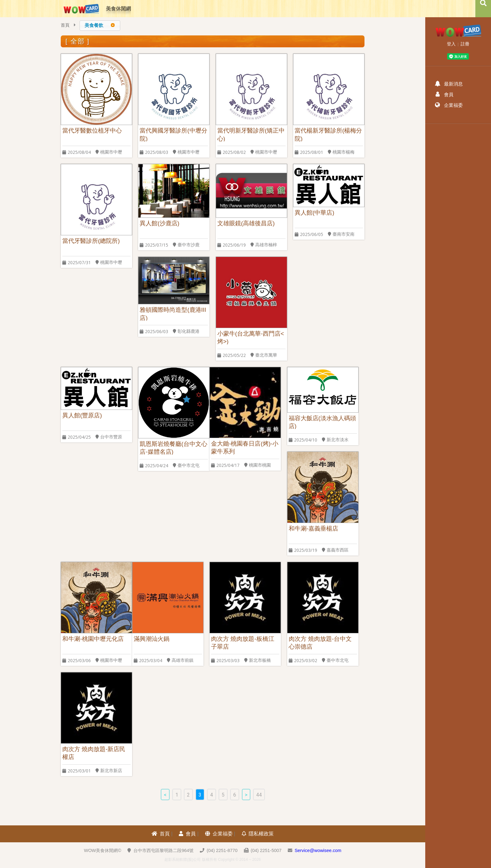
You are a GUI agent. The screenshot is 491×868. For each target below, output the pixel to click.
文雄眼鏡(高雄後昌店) (246, 223)
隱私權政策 (258, 834)
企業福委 (219, 834)
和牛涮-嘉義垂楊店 (313, 528)
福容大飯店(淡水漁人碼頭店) (322, 422)
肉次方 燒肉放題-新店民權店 (94, 753)
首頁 (65, 25)
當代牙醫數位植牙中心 (92, 131)
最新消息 (449, 84)
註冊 (465, 44)
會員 (187, 834)
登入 (451, 44)
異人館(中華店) (314, 213)
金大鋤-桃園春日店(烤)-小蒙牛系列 (245, 447)
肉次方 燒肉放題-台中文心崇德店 (320, 643)
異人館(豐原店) (82, 415)
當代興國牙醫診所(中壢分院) (173, 134)
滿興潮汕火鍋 (152, 639)
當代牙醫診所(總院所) (91, 241)
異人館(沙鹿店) (159, 223)
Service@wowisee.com (318, 850)
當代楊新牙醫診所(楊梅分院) (328, 134)
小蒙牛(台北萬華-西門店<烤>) (251, 337)
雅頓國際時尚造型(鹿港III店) (173, 314)
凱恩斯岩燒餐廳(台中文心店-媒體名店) (173, 448)
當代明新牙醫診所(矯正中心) (251, 134)
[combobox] (100, 26)
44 (259, 795)
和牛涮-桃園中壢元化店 (93, 639)
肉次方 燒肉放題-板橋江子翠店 (243, 643)
